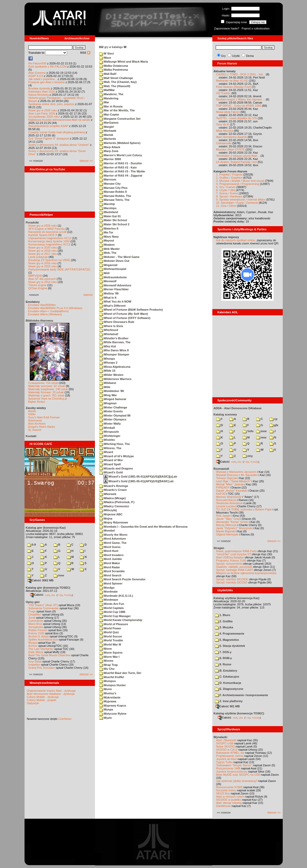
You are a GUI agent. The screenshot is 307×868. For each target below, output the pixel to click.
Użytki (236, 56)
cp (273, 419)
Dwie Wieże (36, 652)
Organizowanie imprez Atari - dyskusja (51, 691)
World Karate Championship (121, 620)
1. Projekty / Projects (229, 174)
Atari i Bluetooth (226, 740)
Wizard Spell (110, 464)
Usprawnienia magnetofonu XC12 (50, 238)
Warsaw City (110, 184)
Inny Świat (35, 661)
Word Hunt (109, 551)
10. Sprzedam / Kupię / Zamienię (237, 203)
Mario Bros (35, 624)
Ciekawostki (224, 143)
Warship (107, 204)
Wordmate (109, 592)
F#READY (223, 487)
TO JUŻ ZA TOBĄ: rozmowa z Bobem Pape (244, 509)
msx (261, 437)
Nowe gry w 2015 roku (43, 266)
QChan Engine (38, 288)
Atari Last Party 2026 (42, 113)
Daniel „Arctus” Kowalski (232, 491)
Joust (32, 618)
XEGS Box (223, 793)
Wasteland (109, 212)
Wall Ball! (108, 74)
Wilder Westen (111, 375)
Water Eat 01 (110, 216)
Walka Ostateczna (114, 66)
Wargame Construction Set (120, 119)
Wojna (106, 519)
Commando (36, 621)
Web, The (108, 253)
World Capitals (112, 608)
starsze (88, 295)
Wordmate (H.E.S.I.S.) (116, 596)
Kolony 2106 (36, 633)
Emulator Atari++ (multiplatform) (48, 311)
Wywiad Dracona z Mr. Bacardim (237, 475)
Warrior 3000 (110, 159)
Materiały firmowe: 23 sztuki (46, 392)
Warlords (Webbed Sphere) (120, 143)
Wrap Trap (109, 665)
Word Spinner (111, 583)
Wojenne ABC (111, 514)
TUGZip (68, 595)
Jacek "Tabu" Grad (228, 519)
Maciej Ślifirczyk (226, 525)
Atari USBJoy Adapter (230, 557)
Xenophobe (36, 627)
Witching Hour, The (115, 444)
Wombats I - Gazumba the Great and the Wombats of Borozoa (143, 527)
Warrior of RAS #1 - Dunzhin (121, 163)
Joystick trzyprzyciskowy (232, 771)
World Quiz (109, 632)
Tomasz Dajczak (227, 478)
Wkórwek (108, 494)
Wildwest (108, 383)
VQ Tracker (224, 93)
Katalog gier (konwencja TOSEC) (48, 588)
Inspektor (34, 665)
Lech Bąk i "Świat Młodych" (234, 481)
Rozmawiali (221, 469)
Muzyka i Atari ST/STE (231, 149)
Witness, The (110, 448)
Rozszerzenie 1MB (228, 768)
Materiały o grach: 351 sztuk (46, 395)
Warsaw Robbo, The (115, 196)
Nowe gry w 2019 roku (43, 251)
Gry (224, 56)
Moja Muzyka (225, 131)
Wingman (108, 403)
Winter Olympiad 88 (115, 415)
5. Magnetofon (227, 640)
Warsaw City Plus (113, 188)
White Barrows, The (115, 342)
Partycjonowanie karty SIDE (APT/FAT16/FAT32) (59, 269)
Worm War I (109, 657)
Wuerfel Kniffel (112, 677)
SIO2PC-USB (225, 743)
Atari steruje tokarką (229, 803)
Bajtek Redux (37, 402)
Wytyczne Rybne (113, 714)
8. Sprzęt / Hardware (229, 196)
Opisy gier (33, 602)
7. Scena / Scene (227, 193)
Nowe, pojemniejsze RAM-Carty (237, 551)
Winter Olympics (113, 419)
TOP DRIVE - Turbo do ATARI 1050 (239, 106)
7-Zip (60, 595)
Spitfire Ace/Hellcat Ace (43, 640)
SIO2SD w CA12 (227, 750)
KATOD (221, 494)
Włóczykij (108, 510)
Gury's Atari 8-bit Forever (44, 417)
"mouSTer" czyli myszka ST (234, 554)
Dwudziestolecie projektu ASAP (48, 126)
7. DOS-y (223, 652)
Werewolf (108, 281)
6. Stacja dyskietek (230, 646)
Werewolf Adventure (115, 285)
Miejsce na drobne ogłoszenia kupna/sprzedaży (246, 573)
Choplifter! (35, 614)
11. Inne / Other (226, 206)
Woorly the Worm (113, 535)
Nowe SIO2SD (226, 746)
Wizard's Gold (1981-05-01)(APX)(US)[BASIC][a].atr (140, 477)
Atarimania (35, 420)
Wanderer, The (111, 94)
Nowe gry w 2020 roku (43, 248)
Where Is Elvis (111, 326)
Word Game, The (113, 543)
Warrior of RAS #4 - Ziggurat (121, 176)
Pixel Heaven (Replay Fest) (234, 87)
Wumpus (107, 681)
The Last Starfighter (41, 649)
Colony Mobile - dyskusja (43, 697)
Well (104, 273)
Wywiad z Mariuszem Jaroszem (236, 472)
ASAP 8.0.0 (36, 76)
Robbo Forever (38, 630)
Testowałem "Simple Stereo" (234, 765)
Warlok (106, 135)
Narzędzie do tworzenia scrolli (47, 232)
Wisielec (107, 440)
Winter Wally (110, 424)
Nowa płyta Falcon (228, 112)
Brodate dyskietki (39, 88)
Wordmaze (109, 600)
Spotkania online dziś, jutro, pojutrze (52, 104)
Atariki (32, 411)
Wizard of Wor (111, 460)
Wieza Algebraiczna (115, 367)
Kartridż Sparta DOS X (43, 235)
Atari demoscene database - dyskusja (51, 694)
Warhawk (108, 131)
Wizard (106, 452)
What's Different (112, 306)
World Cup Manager (115, 616)
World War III (110, 644)
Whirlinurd (109, 330)
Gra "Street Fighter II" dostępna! (49, 138)
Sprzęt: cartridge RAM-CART (235, 570)
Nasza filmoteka (39, 95)
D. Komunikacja (228, 683)
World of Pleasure (114, 624)
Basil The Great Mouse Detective (49, 655)
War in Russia (111, 106)
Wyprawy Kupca (113, 706)
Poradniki (32, 222)
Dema (250, 56)
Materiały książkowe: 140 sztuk (48, 389)
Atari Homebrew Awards (232, 137)
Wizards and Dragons (116, 468)
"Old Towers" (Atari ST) (43, 605)
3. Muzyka (224, 627)
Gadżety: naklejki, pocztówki (234, 567)
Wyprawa (108, 701)
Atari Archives (37, 424)
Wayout (107, 240)
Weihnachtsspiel (113, 269)
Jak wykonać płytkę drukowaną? (237, 781)
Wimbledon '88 (112, 391)
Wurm (106, 689)
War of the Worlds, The (117, 110)
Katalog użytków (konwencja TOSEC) (239, 713)
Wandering (109, 98)
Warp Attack (110, 147)
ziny (248, 456)
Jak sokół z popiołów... (43, 79)
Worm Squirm (111, 653)
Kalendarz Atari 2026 (42, 92)
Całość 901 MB (228, 706)
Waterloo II (109, 228)
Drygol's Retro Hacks (42, 427)
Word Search (110, 575)
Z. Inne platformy (229, 701)
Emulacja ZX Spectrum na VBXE (49, 260)
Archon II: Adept (39, 636)
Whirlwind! (109, 334)
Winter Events (111, 411)
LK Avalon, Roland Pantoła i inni (237, 162)
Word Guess (110, 547)
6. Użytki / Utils (226, 190)
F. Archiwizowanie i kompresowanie (242, 695)
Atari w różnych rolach (230, 797)
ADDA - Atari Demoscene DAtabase (238, 408)
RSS (85, 53)
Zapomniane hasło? (227, 28)
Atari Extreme (37, 73)
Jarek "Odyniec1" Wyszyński (234, 528)
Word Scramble (112, 571)
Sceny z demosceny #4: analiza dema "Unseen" (59, 145)
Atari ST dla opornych (42, 279)
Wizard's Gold (111, 472)
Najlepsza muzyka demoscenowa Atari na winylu (59, 120)
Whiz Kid (108, 346)
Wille (105, 387)
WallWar (107, 90)
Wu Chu (107, 669)
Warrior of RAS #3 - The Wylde (122, 171)
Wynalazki (221, 737)
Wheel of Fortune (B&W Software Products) (131, 310)
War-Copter (109, 114)
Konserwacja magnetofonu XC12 (49, 244)
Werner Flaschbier (114, 289)
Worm (106, 649)
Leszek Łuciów (226, 506)
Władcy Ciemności (114, 506)
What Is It (108, 298)
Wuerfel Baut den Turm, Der (120, 673)
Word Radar (110, 567)
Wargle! (107, 127)
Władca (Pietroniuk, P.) (117, 502)
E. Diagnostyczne (229, 689)
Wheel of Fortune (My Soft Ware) (124, 314)
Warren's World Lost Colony (121, 155)
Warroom (108, 179)
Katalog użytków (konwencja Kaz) (237, 598)
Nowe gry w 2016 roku (43, 263)
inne (59, 575)
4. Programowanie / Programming (238, 184)
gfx (274, 425)
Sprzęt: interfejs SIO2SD (232, 582)
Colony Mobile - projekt (42, 700)
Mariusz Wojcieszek (229, 497)
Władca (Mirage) (112, 498)
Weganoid (108, 265)
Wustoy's (108, 693)
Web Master (110, 249)
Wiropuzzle (109, 432)
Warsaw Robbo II (113, 192)
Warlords (108, 139)
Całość (37, 595)
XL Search (35, 430)
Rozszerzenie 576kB (229, 787)
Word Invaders (111, 555)
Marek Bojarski (226, 531)
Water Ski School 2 (114, 224)
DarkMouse (224, 806)
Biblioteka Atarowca (40, 321)
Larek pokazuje (38, 257)
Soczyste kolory (226, 790)
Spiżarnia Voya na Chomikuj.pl (48, 399)
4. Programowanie (230, 634)
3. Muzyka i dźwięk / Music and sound (240, 181)
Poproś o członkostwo (255, 28)
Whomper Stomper (114, 354)
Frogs (32, 611)
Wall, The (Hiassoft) (115, 86)
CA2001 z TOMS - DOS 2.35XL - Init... (241, 74)
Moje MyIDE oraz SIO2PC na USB (238, 775)
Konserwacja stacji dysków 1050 (49, 241)
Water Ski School (113, 220)
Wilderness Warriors (115, 379)
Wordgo (107, 588)
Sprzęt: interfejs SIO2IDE (232, 579)
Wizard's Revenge (114, 486)
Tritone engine (38, 285)
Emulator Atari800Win (42, 305)
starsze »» (86, 161)
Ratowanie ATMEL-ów (230, 753)
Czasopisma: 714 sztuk (43, 383)
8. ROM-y (224, 658)
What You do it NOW (115, 302)
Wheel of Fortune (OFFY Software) (125, 318)
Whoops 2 (108, 363)
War (104, 102)
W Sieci (107, 53)
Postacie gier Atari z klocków (47, 82)
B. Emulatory (226, 671)
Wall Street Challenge (116, 78)
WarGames (109, 123)
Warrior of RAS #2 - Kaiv (118, 167)
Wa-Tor (106, 232)
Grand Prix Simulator (42, 668)
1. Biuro (223, 615)
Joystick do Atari (227, 759)
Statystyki (33, 703)
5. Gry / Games (226, 187)
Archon (33, 646)
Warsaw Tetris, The (114, 200)
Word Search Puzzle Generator (122, 579)
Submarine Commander (44, 608)
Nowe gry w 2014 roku (43, 282)
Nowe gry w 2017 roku (43, 254)
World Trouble (111, 640)
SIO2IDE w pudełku (229, 800)
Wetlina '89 (109, 293)
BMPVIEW (35, 276)
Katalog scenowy (225, 414)
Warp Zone (109, 151)
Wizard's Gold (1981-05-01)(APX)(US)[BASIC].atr (139, 481)
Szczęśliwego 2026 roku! (44, 117)
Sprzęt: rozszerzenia (229, 564)
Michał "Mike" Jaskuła (230, 484)
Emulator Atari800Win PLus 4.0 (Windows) (55, 308)
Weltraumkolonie (113, 277)
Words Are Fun (112, 604)
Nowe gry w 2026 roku (43, 110)
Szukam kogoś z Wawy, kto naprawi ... (241, 99)
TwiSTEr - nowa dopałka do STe (237, 118)
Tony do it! (223, 124)
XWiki (32, 414)
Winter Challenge (113, 407)
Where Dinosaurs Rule (117, 322)
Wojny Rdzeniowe (114, 522)
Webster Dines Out (114, 261)
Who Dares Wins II (114, 350)
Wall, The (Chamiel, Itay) (118, 82)
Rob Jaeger (224, 516)
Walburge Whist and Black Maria (124, 62)
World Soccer (111, 636)
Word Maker (110, 563)
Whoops (107, 359)
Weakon (107, 245)
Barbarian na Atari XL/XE (232, 81)
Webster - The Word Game (119, 257)
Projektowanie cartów (230, 756)
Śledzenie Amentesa (229, 503)
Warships (108, 208)
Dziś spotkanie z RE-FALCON (47, 67)
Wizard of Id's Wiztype (117, 456)
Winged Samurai (113, 399)
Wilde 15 (107, 371)
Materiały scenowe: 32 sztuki (47, 386)
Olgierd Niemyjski (227, 534)
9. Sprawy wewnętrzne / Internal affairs (241, 200)
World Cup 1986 (112, 612)
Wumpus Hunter (113, 685)
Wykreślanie (110, 697)
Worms (106, 661)
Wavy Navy (109, 237)
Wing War (108, 395)
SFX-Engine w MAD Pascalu (47, 229)
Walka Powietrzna (114, 70)
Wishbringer (110, 436)
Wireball (107, 428)
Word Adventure (113, 539)
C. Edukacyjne (227, 677)
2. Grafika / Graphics (229, 178)
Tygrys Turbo (225, 762)
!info (248, 431)
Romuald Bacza (226, 500)
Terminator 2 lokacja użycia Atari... (238, 156)
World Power (110, 628)
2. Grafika (224, 621)
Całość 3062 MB (41, 580)
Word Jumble (111, 559)
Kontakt (31, 436)
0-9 (32, 545)
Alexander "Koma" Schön (232, 522)
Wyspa (33, 643)
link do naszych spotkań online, (236, 240)
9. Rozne (223, 664)
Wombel (107, 531)
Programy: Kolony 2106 (231, 560)
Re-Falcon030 (37, 63)
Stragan (219, 548)
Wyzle (106, 718)
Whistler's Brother (114, 338)
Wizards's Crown (113, 490)
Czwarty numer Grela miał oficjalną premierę (57, 132)
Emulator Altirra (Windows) (45, 314)
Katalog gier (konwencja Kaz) (46, 528)
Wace (105, 58)
